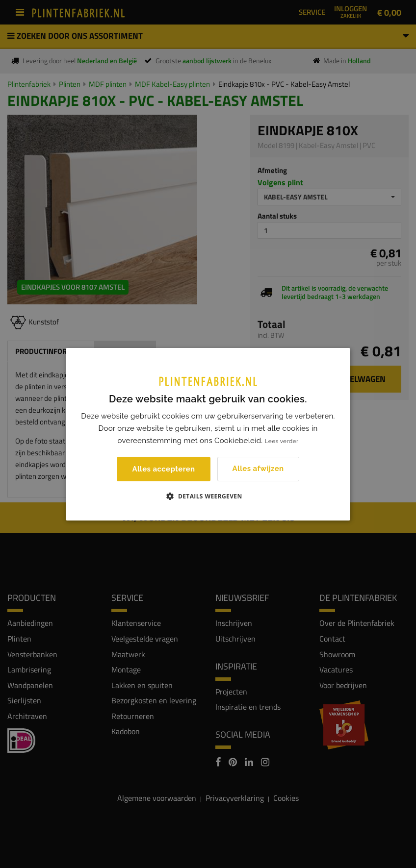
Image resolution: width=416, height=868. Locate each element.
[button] (208, 496)
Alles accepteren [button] (163, 469)
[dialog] (208, 434)
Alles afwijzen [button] (258, 469)
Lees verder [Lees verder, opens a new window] (282, 441)
